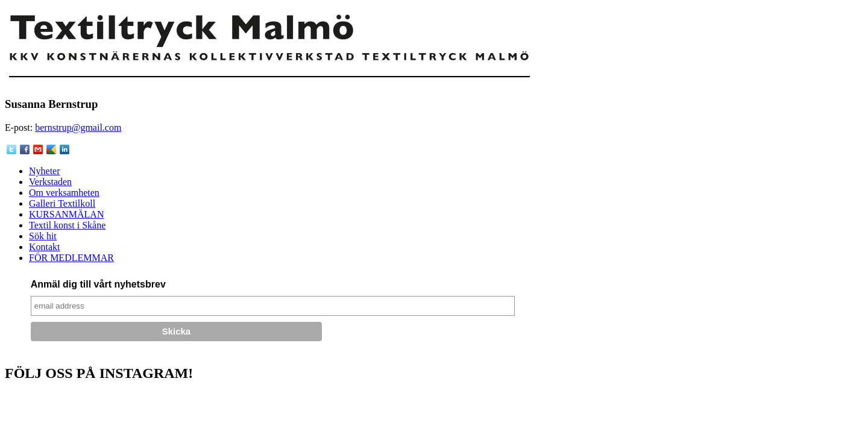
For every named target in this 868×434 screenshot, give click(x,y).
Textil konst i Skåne (67, 225)
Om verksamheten (64, 193)
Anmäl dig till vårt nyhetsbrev (98, 284)
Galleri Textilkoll (62, 203)
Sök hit (43, 236)
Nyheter (45, 171)
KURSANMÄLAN (66, 214)
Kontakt (45, 247)
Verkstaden (50, 182)
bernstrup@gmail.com (78, 127)
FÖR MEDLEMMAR (71, 258)
